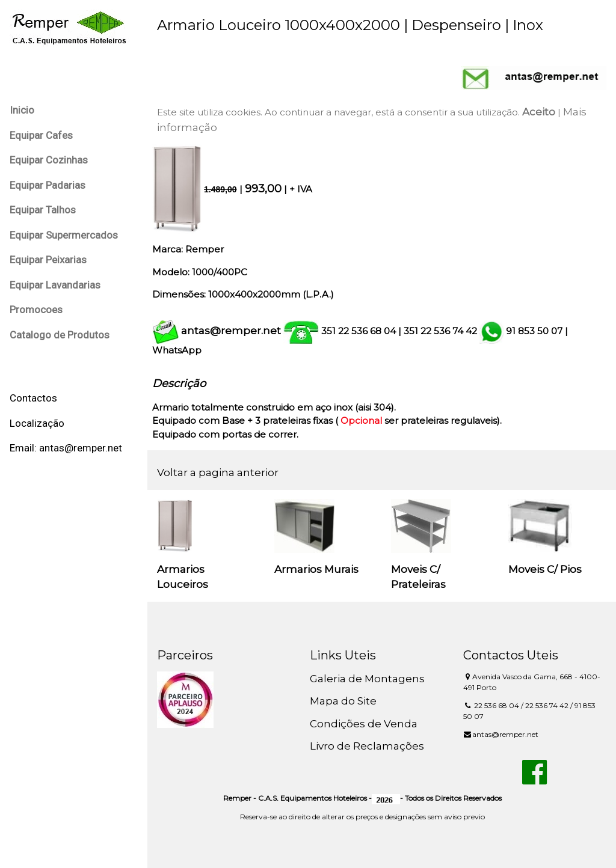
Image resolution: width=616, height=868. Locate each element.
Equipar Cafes (41, 135)
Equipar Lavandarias (55, 285)
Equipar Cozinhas (49, 160)
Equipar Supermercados (64, 235)
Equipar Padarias (48, 185)
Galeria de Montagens (367, 679)
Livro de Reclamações (367, 746)
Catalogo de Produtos (60, 335)
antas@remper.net (231, 331)
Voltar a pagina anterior (218, 472)
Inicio (22, 110)
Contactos (33, 398)
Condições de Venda (364, 724)
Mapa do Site (343, 701)
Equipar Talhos (43, 210)
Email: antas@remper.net (66, 448)
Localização (37, 423)
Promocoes (36, 310)
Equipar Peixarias (48, 260)
